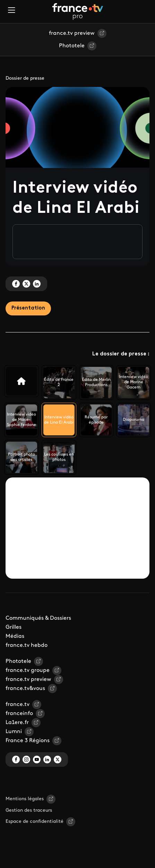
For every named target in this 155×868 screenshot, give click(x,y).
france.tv (18, 705)
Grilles (14, 627)
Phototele (72, 46)
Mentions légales (25, 799)
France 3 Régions (28, 741)
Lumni (14, 732)
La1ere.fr (17, 723)
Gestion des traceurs (29, 810)
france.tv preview (72, 33)
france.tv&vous (25, 689)
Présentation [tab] (28, 308)
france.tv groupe (28, 670)
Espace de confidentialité (35, 822)
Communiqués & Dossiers (38, 618)
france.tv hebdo (27, 645)
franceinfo (19, 714)
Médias (15, 636)
